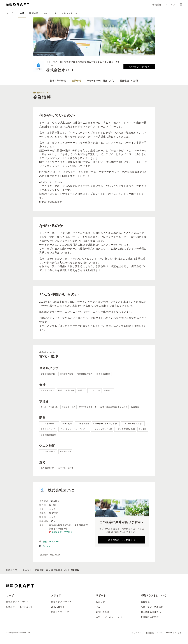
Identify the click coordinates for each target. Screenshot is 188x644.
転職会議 (150, 633)
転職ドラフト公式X (61, 612)
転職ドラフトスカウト (17, 602)
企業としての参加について (109, 617)
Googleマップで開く (61, 532)
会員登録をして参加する (139, 67)
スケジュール (50, 13)
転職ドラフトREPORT (62, 602)
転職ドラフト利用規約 (152, 607)
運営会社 (145, 602)
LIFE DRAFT (58, 607)
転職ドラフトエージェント (19, 607)
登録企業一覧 (41, 570)
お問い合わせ (103, 612)
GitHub (45, 546)
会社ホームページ (50, 542)
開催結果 (34, 13)
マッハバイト (137, 633)
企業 (22, 13)
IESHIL (160, 633)
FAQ (98, 607)
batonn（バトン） (174, 633)
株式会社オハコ (59, 570)
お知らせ (100, 602)
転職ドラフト (13, 570)
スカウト (27, 570)
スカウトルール (69, 13)
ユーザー (11, 13)
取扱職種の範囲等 (150, 617)
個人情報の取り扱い (151, 612)
